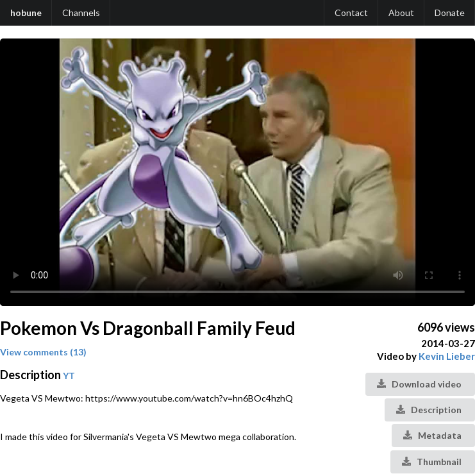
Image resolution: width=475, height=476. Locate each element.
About (401, 13)
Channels (81, 13)
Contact (351, 13)
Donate (450, 13)
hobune (26, 13)
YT (69, 376)
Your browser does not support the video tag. (238, 172)
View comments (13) (43, 352)
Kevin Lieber (447, 356)
